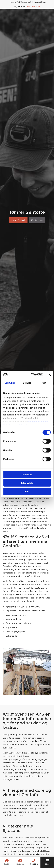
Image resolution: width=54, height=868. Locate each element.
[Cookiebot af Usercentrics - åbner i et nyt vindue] (32, 375)
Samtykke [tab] (10, 383)
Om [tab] (44, 383)
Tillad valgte (27, 483)
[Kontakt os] (37, 220)
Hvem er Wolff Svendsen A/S (20, 2)
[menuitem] (21, 2)
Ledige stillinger (40, 2)
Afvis (27, 491)
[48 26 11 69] (18, 220)
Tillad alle (27, 474)
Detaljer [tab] (27, 383)
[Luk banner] (50, 375)
